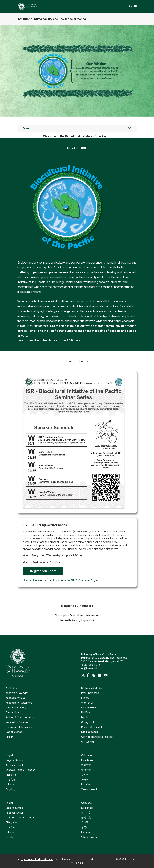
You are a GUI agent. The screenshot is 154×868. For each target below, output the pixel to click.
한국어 (85, 780)
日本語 (85, 775)
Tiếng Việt (11, 775)
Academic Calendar (17, 693)
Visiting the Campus (17, 722)
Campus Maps (14, 712)
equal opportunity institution (37, 859)
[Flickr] (100, 676)
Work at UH (88, 703)
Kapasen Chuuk (15, 765)
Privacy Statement (92, 727)
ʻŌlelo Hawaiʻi (89, 789)
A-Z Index (11, 688)
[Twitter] (83, 676)
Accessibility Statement (19, 703)
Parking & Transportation (20, 717)
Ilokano (10, 784)
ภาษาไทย (11, 780)
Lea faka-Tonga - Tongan (20, 770)
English (10, 755)
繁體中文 (86, 770)
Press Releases (90, 693)
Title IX (10, 737)
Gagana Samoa (14, 760)
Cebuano (86, 755)
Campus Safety (14, 732)
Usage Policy (107, 859)
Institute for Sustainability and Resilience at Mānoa (52, 19)
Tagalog (10, 789)
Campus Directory (16, 708)
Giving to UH (88, 722)
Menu (77, 128)
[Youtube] (106, 676)
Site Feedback (90, 732)
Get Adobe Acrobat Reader (97, 737)
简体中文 (86, 765)
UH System (87, 742)
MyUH (85, 717)
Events (85, 698)
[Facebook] (89, 676)
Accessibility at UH (16, 698)
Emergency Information (19, 727)
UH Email (86, 712)
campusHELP (89, 708)
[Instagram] (94, 676)
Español (86, 784)
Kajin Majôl (87, 760)
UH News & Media (92, 688)
